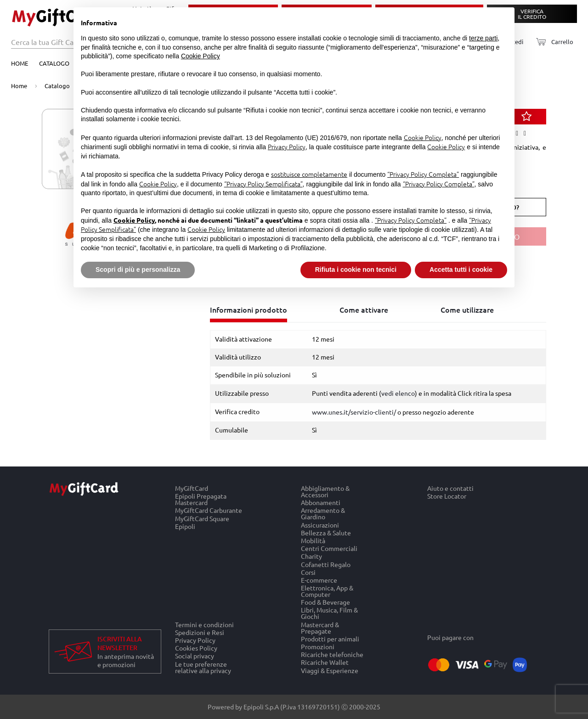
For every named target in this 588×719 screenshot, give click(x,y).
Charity (311, 556)
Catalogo (54, 63)
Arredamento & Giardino (323, 514)
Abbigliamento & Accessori (325, 491)
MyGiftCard (192, 488)
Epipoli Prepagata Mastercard (201, 499)
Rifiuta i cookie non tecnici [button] (356, 270)
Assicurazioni (320, 525)
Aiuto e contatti (450, 488)
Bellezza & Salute (326, 532)
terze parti (483, 38)
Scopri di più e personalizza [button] (138, 270)
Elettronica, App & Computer (327, 591)
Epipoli (185, 526)
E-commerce (319, 580)
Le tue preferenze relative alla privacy (203, 667)
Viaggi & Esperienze (330, 670)
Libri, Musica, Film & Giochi (329, 613)
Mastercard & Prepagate (320, 627)
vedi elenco (398, 393)
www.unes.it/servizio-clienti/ (354, 412)
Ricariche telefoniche (332, 654)
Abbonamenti (321, 503)
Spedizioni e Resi (200, 632)
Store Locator (447, 496)
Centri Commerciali (329, 548)
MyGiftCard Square (202, 518)
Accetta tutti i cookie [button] (461, 270)
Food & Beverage (325, 602)
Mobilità (313, 540)
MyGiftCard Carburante (209, 510)
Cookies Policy (196, 648)
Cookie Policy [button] (201, 56)
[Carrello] (552, 42)
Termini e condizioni (204, 624)
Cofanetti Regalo (326, 564)
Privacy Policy (195, 640)
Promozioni (318, 646)
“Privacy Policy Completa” (423, 174)
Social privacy (195, 656)
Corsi (308, 572)
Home (20, 63)
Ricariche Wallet (325, 662)
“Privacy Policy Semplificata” (263, 184)
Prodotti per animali (330, 638)
